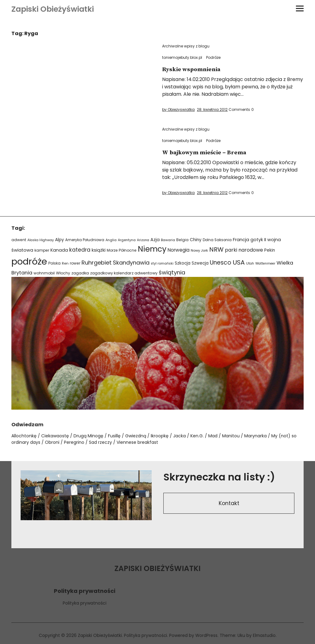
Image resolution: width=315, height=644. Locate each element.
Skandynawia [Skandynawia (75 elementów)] (131, 263)
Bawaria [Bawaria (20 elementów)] (168, 240)
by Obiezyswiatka (178, 109)
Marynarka (255, 436)
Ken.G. (197, 436)
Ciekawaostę (55, 436)
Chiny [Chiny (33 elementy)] (196, 240)
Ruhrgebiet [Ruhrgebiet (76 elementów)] (97, 263)
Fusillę (114, 436)
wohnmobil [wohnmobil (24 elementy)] (44, 273)
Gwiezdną (136, 436)
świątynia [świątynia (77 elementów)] (172, 272)
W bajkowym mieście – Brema (207, 153)
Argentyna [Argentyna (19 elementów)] (127, 240)
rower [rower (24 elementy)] (75, 263)
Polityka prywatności (85, 603)
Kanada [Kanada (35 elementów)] (59, 250)
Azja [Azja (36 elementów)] (155, 240)
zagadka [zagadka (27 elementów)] (80, 273)
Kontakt (229, 504)
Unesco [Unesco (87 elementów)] (221, 263)
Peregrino (74, 442)
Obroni (52, 442)
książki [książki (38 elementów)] (99, 250)
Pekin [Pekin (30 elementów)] (270, 250)
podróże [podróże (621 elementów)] (29, 261)
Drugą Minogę (88, 436)
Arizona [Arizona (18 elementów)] (143, 240)
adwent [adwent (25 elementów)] (19, 240)
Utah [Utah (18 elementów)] (250, 263)
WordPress (206, 635)
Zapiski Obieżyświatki (53, 9)
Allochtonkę (24, 436)
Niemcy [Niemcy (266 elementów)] (152, 249)
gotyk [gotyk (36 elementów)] (257, 240)
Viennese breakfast (137, 442)
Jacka (179, 436)
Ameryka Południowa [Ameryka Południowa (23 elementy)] (85, 240)
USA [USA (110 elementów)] (239, 262)
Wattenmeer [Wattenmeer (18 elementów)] (265, 263)
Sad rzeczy (100, 442)
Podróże (213, 57)
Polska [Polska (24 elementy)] (54, 263)
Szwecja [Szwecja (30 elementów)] (200, 263)
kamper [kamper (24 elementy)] (42, 250)
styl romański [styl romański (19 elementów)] (162, 263)
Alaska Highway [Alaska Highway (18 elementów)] (41, 240)
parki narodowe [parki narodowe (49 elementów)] (244, 250)
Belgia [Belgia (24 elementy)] (182, 240)
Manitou (231, 436)
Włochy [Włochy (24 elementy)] (63, 273)
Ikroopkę (160, 436)
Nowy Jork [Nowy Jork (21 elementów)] (199, 250)
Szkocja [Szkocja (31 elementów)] (183, 263)
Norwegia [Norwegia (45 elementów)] (179, 250)
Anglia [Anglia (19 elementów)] (111, 240)
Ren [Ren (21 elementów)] (65, 263)
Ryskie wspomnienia (193, 69)
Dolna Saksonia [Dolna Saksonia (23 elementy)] (217, 240)
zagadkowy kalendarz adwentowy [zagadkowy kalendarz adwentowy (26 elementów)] (124, 273)
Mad (213, 436)
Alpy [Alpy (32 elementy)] (60, 240)
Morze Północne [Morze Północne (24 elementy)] (122, 250)
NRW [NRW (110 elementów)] (216, 249)
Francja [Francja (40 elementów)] (241, 240)
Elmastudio (265, 635)
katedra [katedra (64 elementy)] (80, 250)
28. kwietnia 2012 (212, 109)
